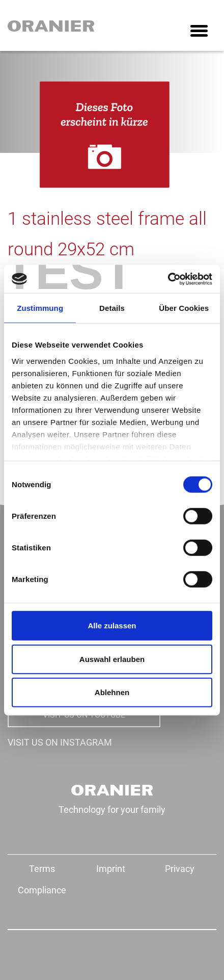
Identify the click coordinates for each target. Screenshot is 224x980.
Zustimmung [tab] (40, 308)
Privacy (180, 869)
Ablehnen (112, 692)
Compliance (42, 890)
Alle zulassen (112, 626)
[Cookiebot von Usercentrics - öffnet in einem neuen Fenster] (168, 279)
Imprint (111, 869)
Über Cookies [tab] (184, 308)
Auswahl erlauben (112, 659)
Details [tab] (112, 308)
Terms (42, 869)
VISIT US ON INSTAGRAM (60, 742)
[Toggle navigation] (199, 32)
